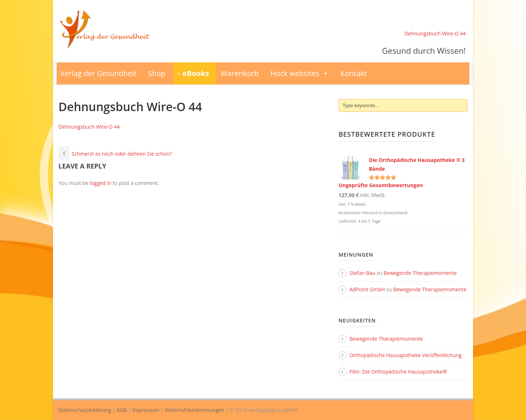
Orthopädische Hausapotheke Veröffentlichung (406, 355)
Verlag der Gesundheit (98, 73)
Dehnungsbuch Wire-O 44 (435, 33)
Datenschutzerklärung (85, 410)
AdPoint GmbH (367, 289)
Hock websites (300, 73)
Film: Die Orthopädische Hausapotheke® (398, 372)
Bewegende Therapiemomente (420, 273)
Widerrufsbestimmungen (195, 410)
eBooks (196, 73)
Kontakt (354, 73)
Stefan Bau (363, 273)
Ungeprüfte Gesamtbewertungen (381, 185)
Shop (157, 73)
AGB (122, 410)
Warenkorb (240, 73)
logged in (100, 183)
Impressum (146, 410)
